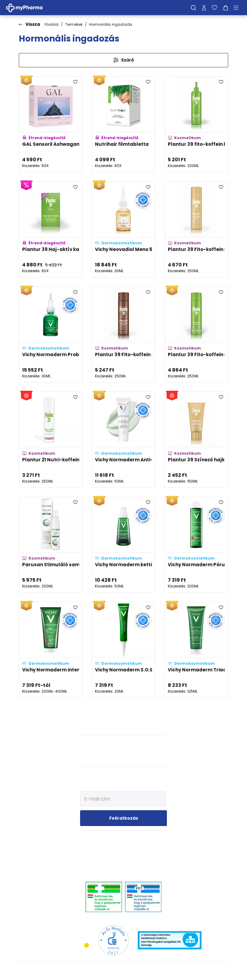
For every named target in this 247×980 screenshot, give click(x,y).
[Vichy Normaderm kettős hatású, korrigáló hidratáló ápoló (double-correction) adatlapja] (123, 545)
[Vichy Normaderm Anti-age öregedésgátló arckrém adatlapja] (123, 440)
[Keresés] (193, 8)
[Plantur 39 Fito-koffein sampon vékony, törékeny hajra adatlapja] (196, 334)
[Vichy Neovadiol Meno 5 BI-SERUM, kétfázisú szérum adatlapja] (123, 229)
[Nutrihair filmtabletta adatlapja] (123, 124)
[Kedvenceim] (215, 8)
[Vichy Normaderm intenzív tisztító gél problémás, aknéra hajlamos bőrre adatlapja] (51, 650)
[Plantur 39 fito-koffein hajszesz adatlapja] (196, 124)
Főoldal (52, 24)
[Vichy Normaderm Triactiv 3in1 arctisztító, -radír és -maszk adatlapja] (196, 650)
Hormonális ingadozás (111, 24)
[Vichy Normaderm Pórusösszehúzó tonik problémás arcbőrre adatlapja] (196, 545)
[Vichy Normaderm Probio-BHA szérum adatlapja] (51, 334)
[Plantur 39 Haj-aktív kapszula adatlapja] (51, 229)
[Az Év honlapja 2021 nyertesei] (113, 940)
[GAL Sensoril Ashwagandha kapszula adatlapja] (51, 124)
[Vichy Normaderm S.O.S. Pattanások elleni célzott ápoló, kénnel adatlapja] (123, 650)
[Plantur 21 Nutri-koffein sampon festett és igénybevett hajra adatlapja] (51, 440)
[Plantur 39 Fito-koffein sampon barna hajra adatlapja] (123, 334)
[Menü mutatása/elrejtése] (238, 8)
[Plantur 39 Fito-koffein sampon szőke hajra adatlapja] (196, 229)
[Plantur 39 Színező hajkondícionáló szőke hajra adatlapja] (196, 440)
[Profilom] (204, 8)
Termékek (74, 24)
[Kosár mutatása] (226, 8)
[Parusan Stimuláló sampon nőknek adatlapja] (51, 545)
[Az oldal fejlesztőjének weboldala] (208, 971)
